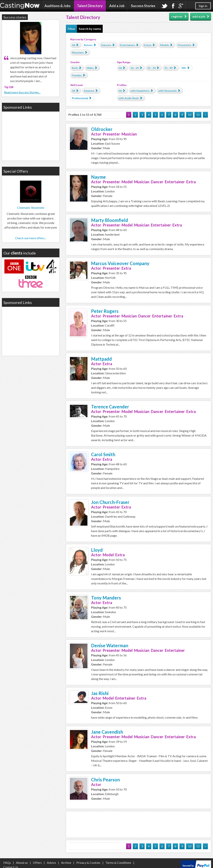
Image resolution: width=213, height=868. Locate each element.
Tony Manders (106, 598)
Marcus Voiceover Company (120, 263)
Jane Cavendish (107, 732)
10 (190, 115)
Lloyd (97, 550)
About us (22, 863)
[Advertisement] (139, 824)
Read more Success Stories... (22, 92)
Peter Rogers (105, 311)
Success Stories (143, 6)
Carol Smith (103, 454)
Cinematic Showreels (31, 208)
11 (198, 115)
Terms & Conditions (118, 863)
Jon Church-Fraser (110, 502)
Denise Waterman (110, 645)
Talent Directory (90, 6)
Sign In (203, 6)
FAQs (7, 863)
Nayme (98, 177)
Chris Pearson (105, 780)
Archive (66, 863)
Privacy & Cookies (88, 863)
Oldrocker (102, 129)
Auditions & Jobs (57, 6)
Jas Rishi (100, 693)
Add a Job (117, 6)
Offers (37, 863)
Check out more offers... (31, 238)
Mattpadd (101, 359)
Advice (51, 863)
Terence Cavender (110, 407)
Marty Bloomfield (110, 220)
